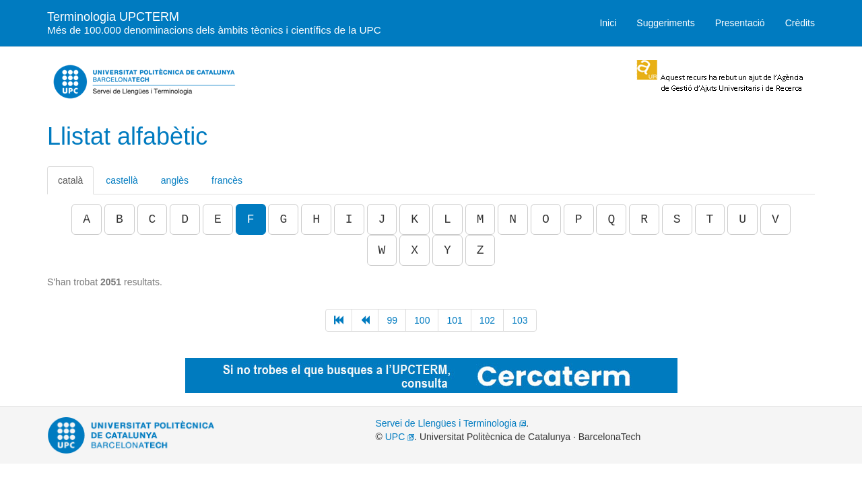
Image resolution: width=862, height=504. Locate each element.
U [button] (742, 219)
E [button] (218, 219)
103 (520, 320)
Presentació (740, 23)
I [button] (349, 219)
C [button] (153, 219)
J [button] (382, 219)
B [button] (120, 219)
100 (422, 320)
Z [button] (480, 250)
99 (392, 320)
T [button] (710, 219)
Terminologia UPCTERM (214, 22)
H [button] (316, 219)
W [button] (382, 250)
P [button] (579, 219)
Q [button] (611, 219)
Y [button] (447, 250)
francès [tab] (227, 180)
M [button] (480, 219)
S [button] (677, 219)
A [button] (87, 219)
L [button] (447, 219)
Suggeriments (665, 23)
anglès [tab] (175, 180)
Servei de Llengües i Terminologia (451, 423)
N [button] (513, 219)
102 (487, 320)
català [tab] (70, 180)
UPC (400, 437)
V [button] (775, 219)
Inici (608, 23)
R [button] (644, 219)
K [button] (415, 219)
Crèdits (800, 23)
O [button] (546, 219)
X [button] (415, 250)
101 (454, 320)
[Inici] (339, 320)
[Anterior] (365, 320)
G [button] (283, 219)
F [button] (251, 219)
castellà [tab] (122, 180)
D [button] (185, 219)
